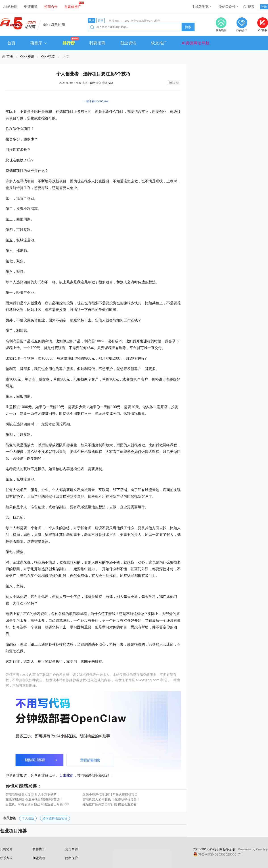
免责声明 (71, 849)
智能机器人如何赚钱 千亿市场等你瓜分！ (111, 799)
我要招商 (97, 43)
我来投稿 (108, 83)
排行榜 (69, 43)
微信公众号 (227, 6)
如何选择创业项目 (55, 818)
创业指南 (48, 56)
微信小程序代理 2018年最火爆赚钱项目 (110, 794)
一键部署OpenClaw (96, 101)
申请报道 (31, 6)
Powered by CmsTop (253, 849)
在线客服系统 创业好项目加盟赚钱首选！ (34, 799)
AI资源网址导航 (196, 43)
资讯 (100, 20)
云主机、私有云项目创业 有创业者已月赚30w (37, 804)
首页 (11, 43)
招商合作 (51, 6)
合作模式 (39, 849)
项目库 (39, 43)
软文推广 (159, 43)
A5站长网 (10, 6)
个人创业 (28, 818)
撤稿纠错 (174, 83)
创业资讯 (128, 43)
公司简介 (6, 849)
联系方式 (6, 858)
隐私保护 (71, 858)
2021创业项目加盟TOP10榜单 (142, 21)
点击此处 (66, 775)
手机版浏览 (200, 6)
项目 (92, 20)
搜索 (251, 6)
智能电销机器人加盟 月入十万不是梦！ (33, 794)
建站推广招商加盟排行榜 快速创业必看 (110, 804)
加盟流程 (39, 858)
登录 (264, 7)
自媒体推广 (73, 6)
